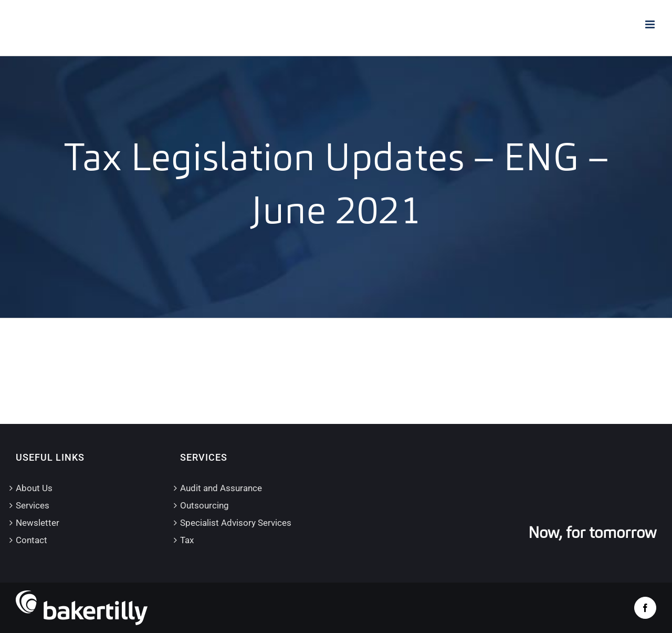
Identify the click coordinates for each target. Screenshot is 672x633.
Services (33, 505)
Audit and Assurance (221, 488)
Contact (31, 540)
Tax (187, 540)
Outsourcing (204, 505)
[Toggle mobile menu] (651, 24)
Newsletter (38, 523)
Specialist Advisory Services (236, 523)
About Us (34, 488)
